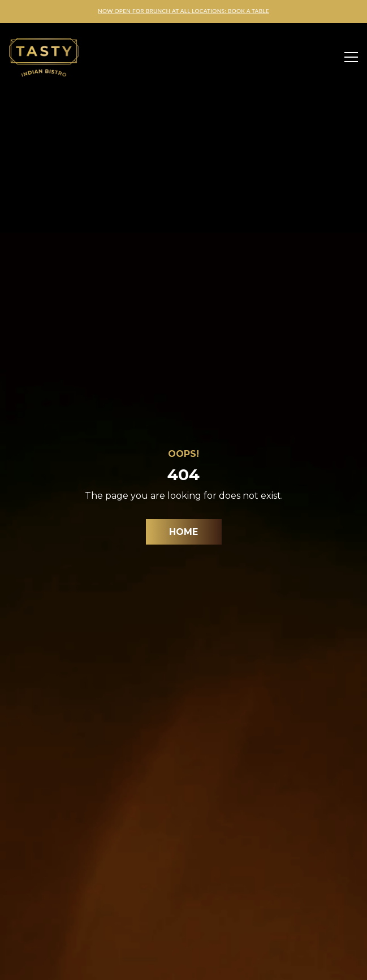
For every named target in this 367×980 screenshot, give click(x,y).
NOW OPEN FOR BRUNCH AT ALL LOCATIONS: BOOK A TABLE (183, 11)
